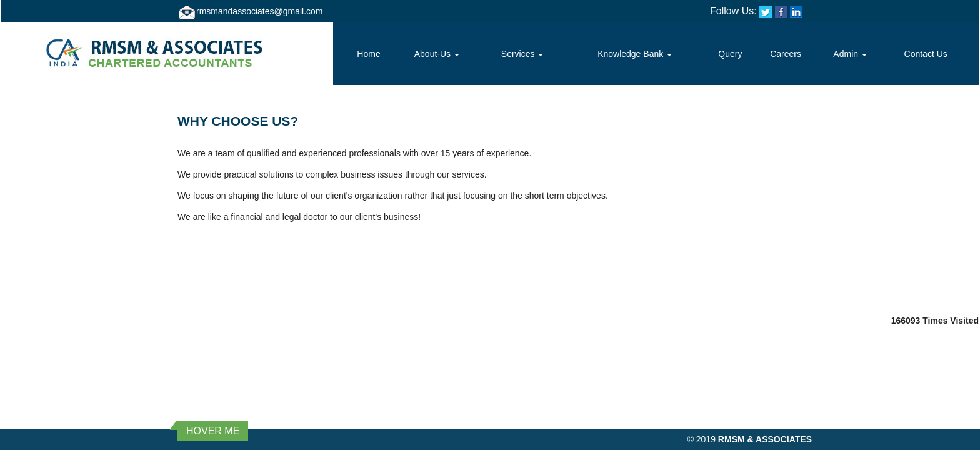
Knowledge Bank (635, 54)
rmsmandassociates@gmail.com (260, 11)
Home (368, 54)
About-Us (437, 54)
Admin (850, 54)
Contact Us (926, 54)
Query (730, 54)
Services (522, 54)
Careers (786, 54)
